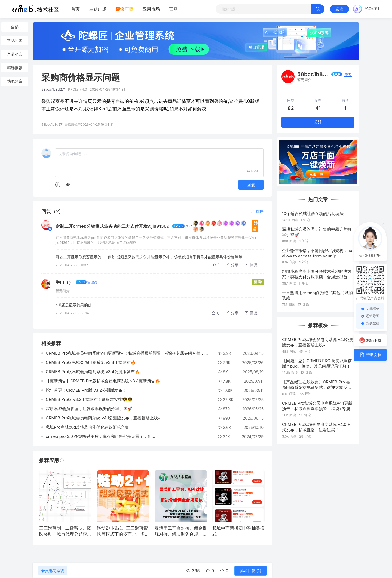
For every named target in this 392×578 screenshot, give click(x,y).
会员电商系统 (53, 571)
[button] (257, 211)
